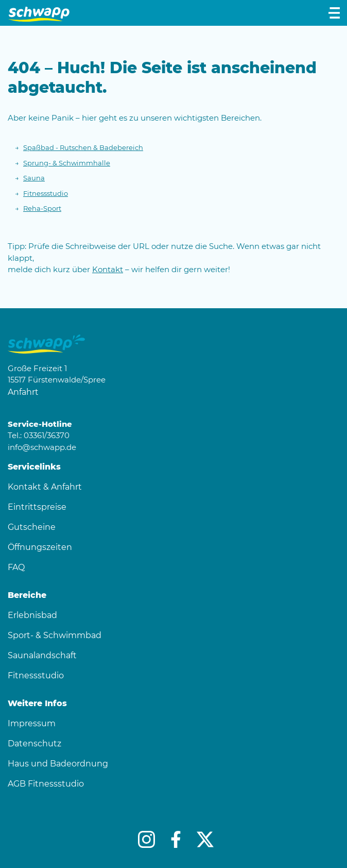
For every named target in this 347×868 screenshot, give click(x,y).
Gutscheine (32, 527)
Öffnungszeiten (40, 547)
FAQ (16, 567)
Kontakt (108, 269)
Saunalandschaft (42, 655)
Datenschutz (34, 744)
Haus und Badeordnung (58, 764)
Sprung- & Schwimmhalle (67, 163)
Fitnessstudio (46, 193)
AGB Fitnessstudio (46, 784)
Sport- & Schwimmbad (55, 635)
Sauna (34, 178)
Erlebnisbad (32, 615)
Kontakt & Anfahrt (45, 487)
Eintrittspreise (37, 507)
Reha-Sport (42, 208)
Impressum (32, 723)
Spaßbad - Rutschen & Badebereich (83, 147)
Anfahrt (23, 392)
